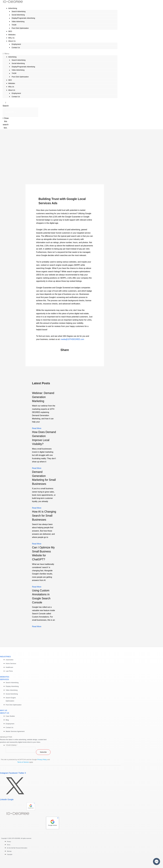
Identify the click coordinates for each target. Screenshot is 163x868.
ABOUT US (4, 720)
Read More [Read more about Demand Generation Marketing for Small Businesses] (37, 512)
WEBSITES (5, 684)
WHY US (4, 718)
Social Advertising (18, 15)
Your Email (11, 752)
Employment (16, 44)
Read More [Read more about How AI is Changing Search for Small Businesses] (37, 551)
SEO (10, 80)
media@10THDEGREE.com (72, 339)
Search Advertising (18, 11)
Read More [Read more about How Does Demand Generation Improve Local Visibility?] (37, 472)
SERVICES (4, 687)
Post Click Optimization (20, 28)
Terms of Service (23, 769)
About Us (12, 41)
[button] (60, 54)
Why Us (11, 87)
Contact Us (15, 48)
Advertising (13, 8)
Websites (12, 83)
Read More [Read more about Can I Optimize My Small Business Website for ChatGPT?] (37, 594)
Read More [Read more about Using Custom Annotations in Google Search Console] (37, 634)
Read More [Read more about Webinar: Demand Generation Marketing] (37, 428)
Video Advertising (17, 21)
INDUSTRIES (5, 664)
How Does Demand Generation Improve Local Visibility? (41, 440)
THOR (13, 25)
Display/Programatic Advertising (23, 18)
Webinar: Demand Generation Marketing (43, 397)
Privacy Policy (42, 767)
